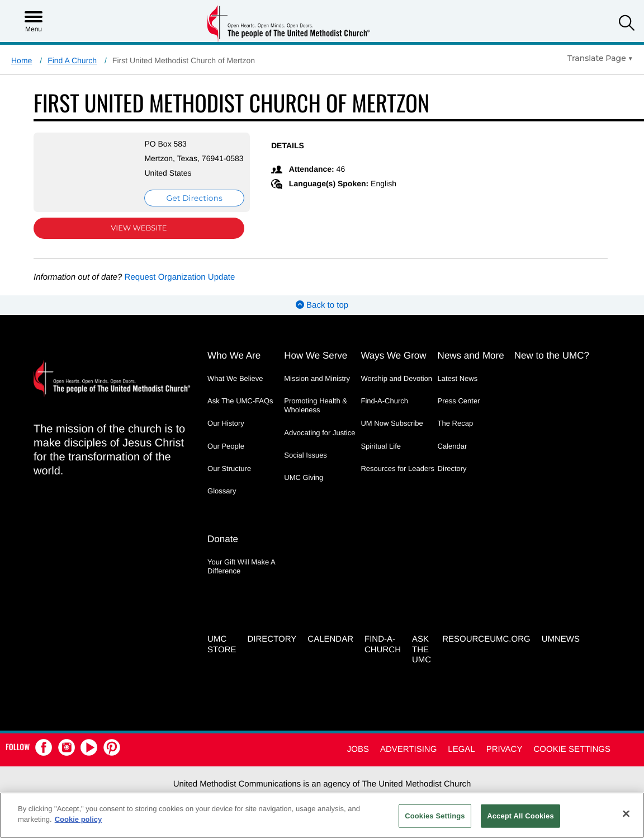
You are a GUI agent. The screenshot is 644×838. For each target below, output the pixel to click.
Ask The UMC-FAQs (240, 412)
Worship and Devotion (396, 390)
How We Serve (316, 367)
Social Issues (306, 466)
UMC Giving (304, 489)
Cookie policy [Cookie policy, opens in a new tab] (79, 819)
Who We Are (234, 367)
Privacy (505, 758)
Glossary (222, 502)
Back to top (322, 316)
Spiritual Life (381, 457)
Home (22, 60)
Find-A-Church (384, 412)
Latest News (458, 390)
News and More (471, 367)
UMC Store (222, 653)
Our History (226, 434)
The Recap (456, 434)
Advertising (408, 758)
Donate (223, 549)
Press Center (459, 412)
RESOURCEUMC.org (486, 648)
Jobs (358, 758)
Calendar (453, 457)
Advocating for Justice (319, 444)
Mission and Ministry (317, 390)
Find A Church (72, 60)
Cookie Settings (572, 758)
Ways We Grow (393, 367)
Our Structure (229, 480)
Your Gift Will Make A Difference (241, 576)
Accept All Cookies (520, 816)
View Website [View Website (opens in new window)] (131, 239)
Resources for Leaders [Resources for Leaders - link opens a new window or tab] (397, 480)
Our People (226, 457)
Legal (461, 758)
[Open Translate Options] (600, 58)
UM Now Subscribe (392, 434)
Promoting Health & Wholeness (316, 416)
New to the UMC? (552, 367)
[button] (627, 24)
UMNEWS (561, 648)
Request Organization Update (180, 288)
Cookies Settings (435, 816)
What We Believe (235, 390)
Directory (452, 480)
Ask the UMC (422, 658)
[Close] (626, 813)
